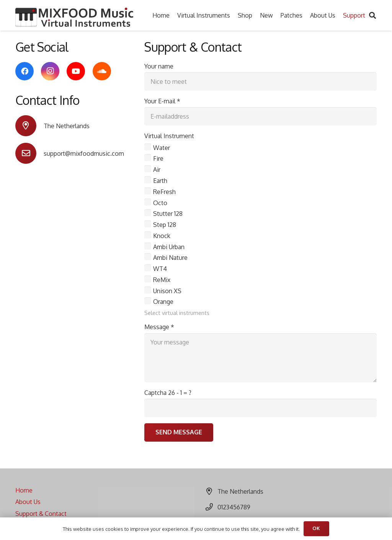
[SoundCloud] (102, 71)
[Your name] (261, 82)
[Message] (261, 358)
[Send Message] (179, 432)
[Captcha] (261, 408)
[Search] (372, 15)
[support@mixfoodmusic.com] (29, 153)
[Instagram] (50, 71)
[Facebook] (24, 71)
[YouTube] (76, 71)
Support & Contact (41, 514)
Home (24, 490)
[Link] (74, 17)
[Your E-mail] (261, 116)
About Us (28, 502)
